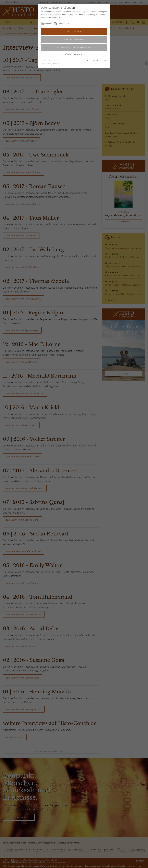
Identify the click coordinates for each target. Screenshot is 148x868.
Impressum (91, 60)
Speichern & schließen (74, 39)
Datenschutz (102, 60)
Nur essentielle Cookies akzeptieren (74, 47)
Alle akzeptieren (74, 31)
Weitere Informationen (74, 54)
